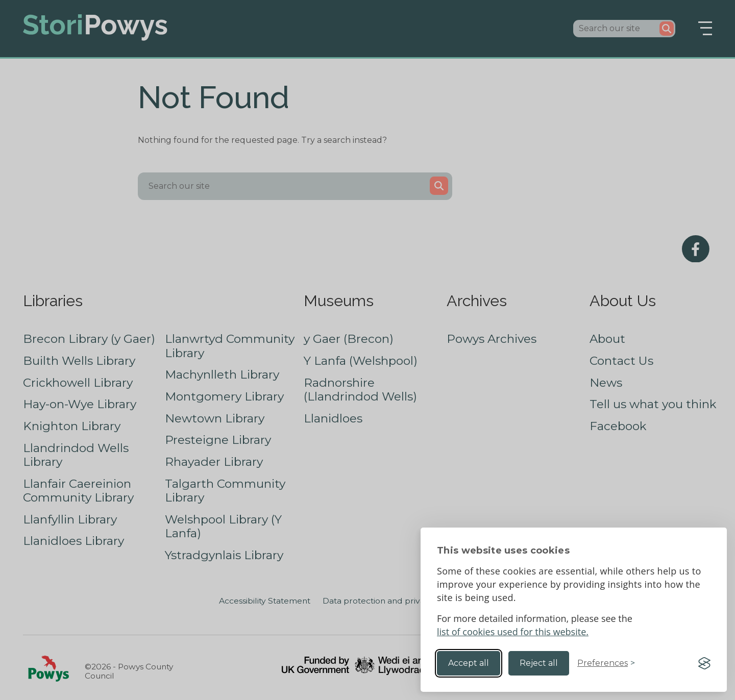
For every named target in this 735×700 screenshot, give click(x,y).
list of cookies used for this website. (513, 632)
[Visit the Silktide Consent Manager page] (704, 663)
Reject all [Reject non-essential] (539, 663)
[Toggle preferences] (606, 663)
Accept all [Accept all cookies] (469, 663)
